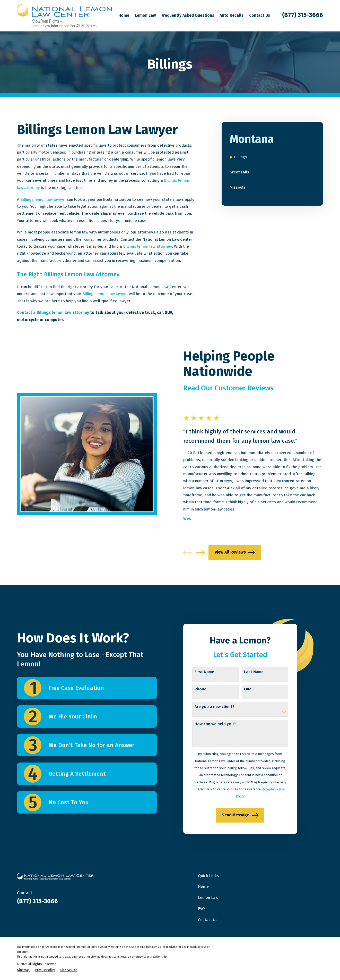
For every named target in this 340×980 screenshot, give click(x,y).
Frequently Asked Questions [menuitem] (188, 15)
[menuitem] (272, 157)
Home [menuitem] (124, 15)
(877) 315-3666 (303, 15)
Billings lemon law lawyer (43, 199)
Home (203, 886)
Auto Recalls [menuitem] (232, 15)
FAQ (201, 909)
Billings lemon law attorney (147, 246)
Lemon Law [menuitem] (145, 15)
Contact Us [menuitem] (260, 15)
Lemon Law (208, 898)
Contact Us (208, 920)
